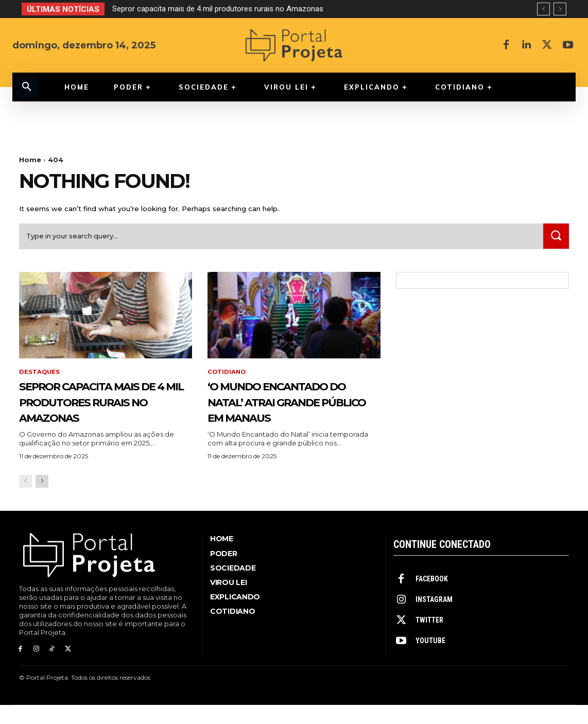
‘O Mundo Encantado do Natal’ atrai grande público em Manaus (289, 411)
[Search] (555, 239)
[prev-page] (25, 500)
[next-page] (42, 500)
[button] (27, 87)
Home (30, 160)
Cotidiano (227, 375)
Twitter (429, 639)
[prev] (543, 9)
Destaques (40, 375)
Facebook (432, 598)
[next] (560, 9)
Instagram (434, 618)
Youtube (430, 660)
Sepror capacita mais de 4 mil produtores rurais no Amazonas (218, 9)
